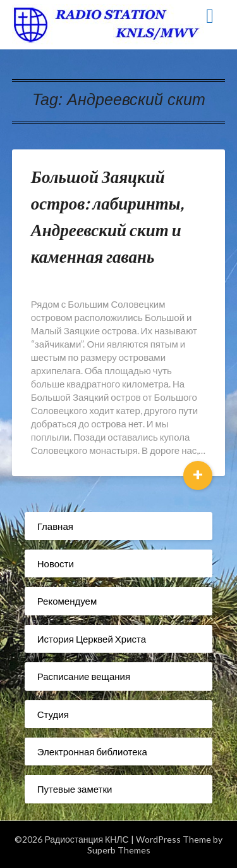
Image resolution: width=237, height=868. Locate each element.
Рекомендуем (67, 601)
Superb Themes (119, 850)
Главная (55, 526)
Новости (56, 563)
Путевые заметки (75, 789)
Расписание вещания (84, 676)
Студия (53, 714)
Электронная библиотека (92, 752)
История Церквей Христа (92, 639)
